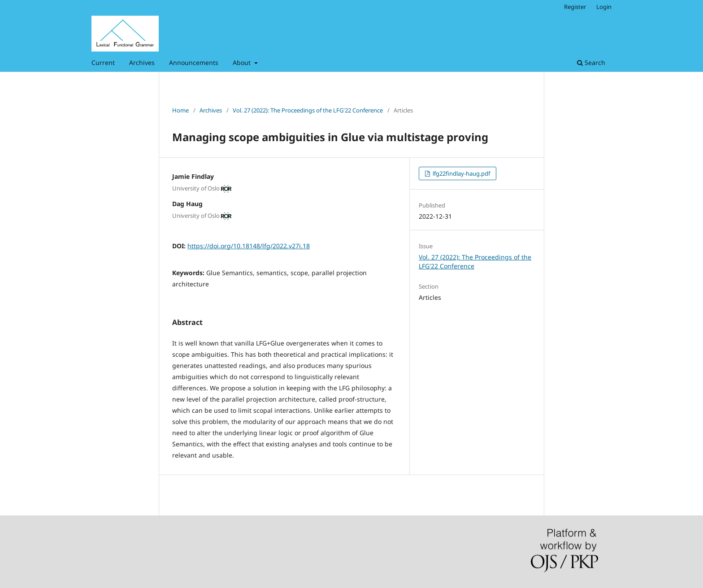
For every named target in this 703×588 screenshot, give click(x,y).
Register (575, 7)
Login (604, 7)
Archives (142, 63)
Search (591, 63)
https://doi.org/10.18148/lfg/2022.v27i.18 (249, 246)
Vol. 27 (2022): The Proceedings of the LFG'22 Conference (308, 110)
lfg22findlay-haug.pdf (461, 173)
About (243, 63)
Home (180, 110)
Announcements (194, 63)
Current (103, 63)
